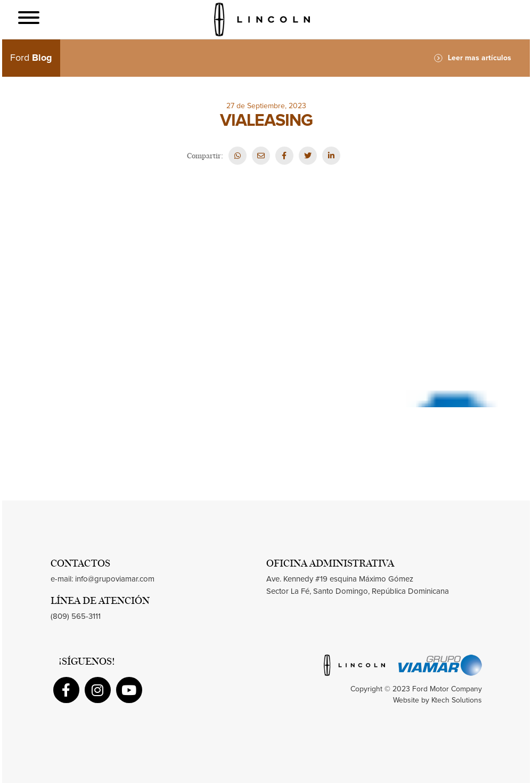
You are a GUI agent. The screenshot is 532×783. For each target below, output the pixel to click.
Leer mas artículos (473, 58)
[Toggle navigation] (29, 19)
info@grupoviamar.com (115, 579)
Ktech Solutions (457, 700)
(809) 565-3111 (76, 616)
